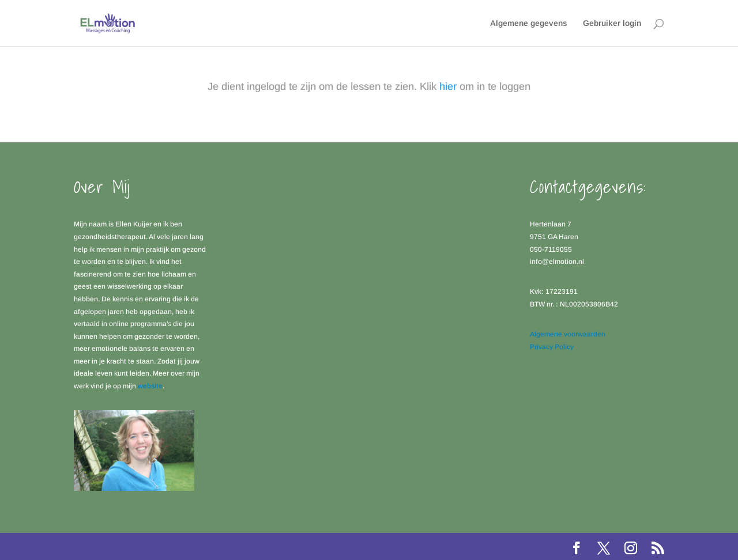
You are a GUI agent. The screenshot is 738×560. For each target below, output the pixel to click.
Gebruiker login (612, 23)
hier (448, 86)
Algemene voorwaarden (568, 334)
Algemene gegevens (529, 23)
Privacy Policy (552, 347)
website (150, 386)
